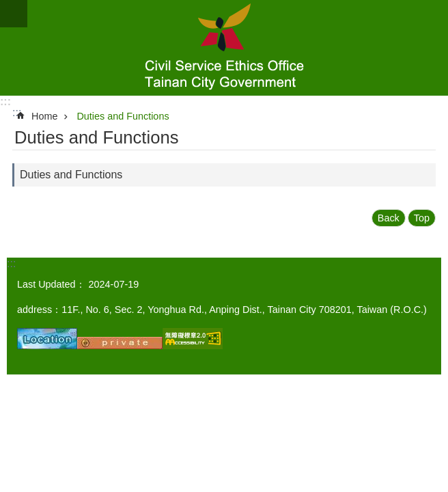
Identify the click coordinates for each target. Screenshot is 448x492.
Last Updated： (51, 284)
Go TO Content (7, 7)
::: (5, 101)
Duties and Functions (123, 116)
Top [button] (422, 218)
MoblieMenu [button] (14, 14)
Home (44, 116)
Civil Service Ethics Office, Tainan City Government (224, 48)
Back (389, 218)
